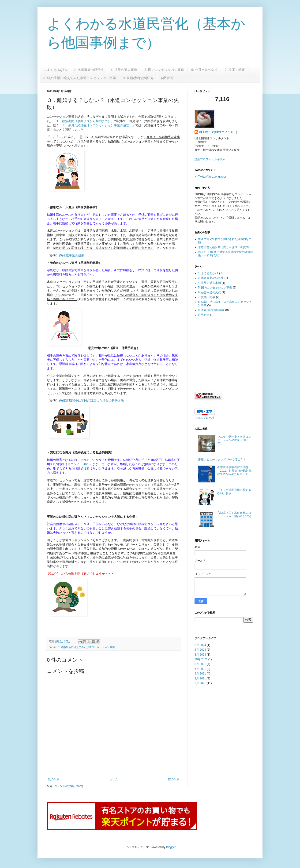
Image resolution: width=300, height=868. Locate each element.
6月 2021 (200, 669)
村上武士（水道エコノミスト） (219, 132)
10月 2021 (201, 659)
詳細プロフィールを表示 (210, 159)
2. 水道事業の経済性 (89, 70)
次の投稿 (54, 779)
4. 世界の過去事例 (124, 70)
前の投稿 (174, 779)
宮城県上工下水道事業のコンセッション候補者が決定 (234, 514)
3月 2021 (200, 678)
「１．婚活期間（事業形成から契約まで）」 (83, 121)
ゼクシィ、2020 (78, 464)
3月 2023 (200, 655)
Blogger (171, 847)
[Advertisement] (224, 354)
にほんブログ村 (204, 418)
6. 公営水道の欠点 (205, 70)
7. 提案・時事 (235, 70)
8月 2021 (200, 664)
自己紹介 (167, 78)
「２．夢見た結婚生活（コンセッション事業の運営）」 (97, 125)
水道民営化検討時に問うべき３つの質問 (223, 247)
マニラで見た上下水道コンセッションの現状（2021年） (234, 440)
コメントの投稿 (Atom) (69, 786)
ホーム (114, 779)
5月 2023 (200, 650)
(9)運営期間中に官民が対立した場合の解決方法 (91, 400)
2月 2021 (200, 683)
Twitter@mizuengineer (212, 177)
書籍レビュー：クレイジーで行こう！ (222, 460)
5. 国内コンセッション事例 (164, 70)
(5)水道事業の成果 (72, 255)
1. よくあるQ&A (55, 70)
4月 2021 (200, 674)
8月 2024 (200, 645)
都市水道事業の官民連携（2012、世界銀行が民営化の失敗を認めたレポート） (234, 471)
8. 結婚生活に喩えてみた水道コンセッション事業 (80, 78)
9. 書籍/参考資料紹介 (138, 78)
